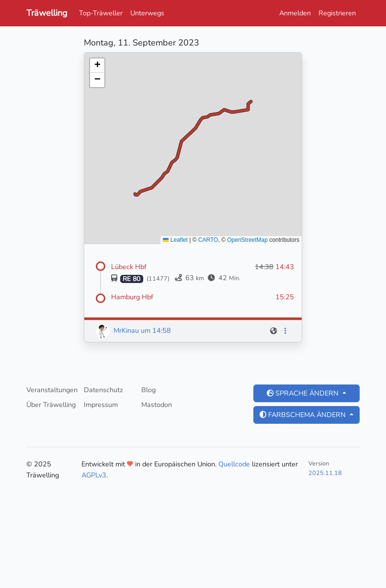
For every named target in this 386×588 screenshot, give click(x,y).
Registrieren (337, 13)
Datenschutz (103, 390)
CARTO (208, 240)
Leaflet (175, 240)
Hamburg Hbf (132, 297)
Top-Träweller (101, 13)
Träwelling (47, 13)
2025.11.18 (325, 473)
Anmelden (295, 13)
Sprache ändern (304, 393)
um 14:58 (156, 330)
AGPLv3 (94, 475)
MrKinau (126, 330)
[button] (97, 66)
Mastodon (157, 405)
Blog (148, 390)
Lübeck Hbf (129, 267)
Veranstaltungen (52, 390)
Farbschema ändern (304, 415)
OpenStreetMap (247, 240)
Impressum (101, 405)
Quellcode (234, 464)
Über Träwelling (51, 405)
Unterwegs (147, 13)
